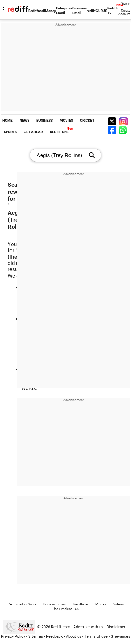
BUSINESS (45, 120)
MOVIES (66, 120)
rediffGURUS (97, 11)
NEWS (24, 120)
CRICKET (87, 120)
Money (50, 11)
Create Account (124, 12)
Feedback (54, 636)
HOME (8, 120)
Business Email (79, 11)
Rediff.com (61, 627)
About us (74, 636)
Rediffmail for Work (22, 604)
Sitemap (36, 636)
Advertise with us (88, 627)
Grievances (121, 636)
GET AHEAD (33, 132)
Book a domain (55, 604)
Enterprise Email (64, 11)
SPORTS (10, 132)
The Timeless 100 (66, 609)
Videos (118, 604)
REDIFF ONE (59, 132)
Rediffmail (37, 11)
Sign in (126, 4)
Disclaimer (116, 627)
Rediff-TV (113, 11)
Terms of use (96, 636)
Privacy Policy (13, 636)
